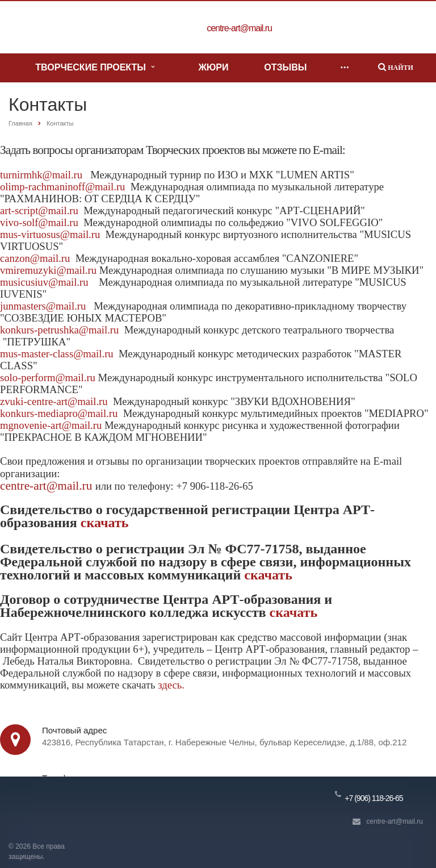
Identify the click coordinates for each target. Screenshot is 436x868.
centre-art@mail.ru (48, 486)
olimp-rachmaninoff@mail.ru (62, 187)
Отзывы (285, 67)
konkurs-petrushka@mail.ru (59, 330)
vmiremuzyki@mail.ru (48, 270)
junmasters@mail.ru (43, 306)
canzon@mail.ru (35, 258)
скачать (105, 523)
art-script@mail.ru (39, 210)
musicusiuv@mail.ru (44, 282)
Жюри (213, 67)
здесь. (171, 685)
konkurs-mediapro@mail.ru (59, 413)
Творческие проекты (95, 68)
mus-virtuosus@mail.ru (50, 234)
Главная (20, 123)
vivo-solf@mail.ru (39, 222)
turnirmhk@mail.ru (41, 175)
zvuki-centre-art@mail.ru (54, 401)
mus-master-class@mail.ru (57, 354)
